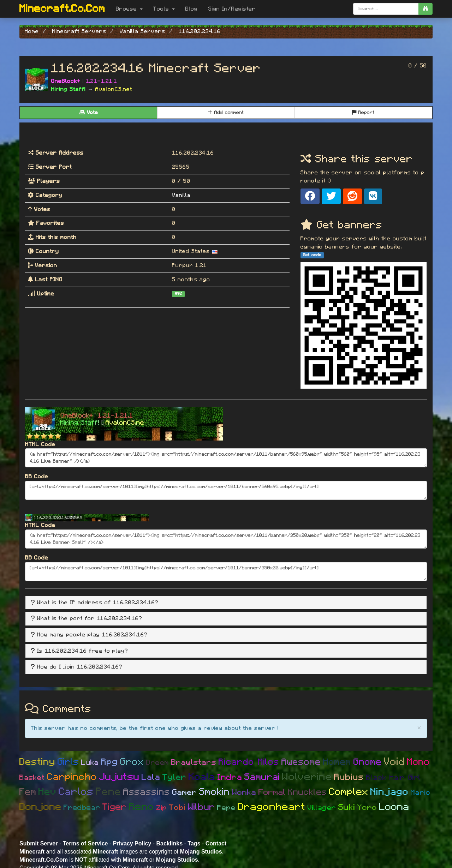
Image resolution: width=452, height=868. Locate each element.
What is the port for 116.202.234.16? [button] (90, 618)
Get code (312, 255)
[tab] (226, 603)
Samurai (262, 777)
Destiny (37, 762)
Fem (28, 792)
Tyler (174, 777)
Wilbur (201, 807)
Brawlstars (194, 763)
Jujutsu (119, 777)
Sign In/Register (232, 9)
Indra (230, 777)
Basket (32, 778)
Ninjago (389, 792)
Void (394, 762)
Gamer (185, 793)
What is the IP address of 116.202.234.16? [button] (98, 603)
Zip (162, 808)
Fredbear (82, 808)
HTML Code (40, 444)
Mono (418, 762)
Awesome (301, 762)
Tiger (115, 807)
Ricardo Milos (249, 762)
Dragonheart (272, 807)
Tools (164, 9)
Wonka (244, 793)
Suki (347, 807)
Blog (192, 9)
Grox (132, 762)
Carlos (76, 792)
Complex (349, 792)
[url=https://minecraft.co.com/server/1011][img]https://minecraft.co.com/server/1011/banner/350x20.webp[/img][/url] (226, 571)
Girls (68, 762)
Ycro (367, 808)
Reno (142, 807)
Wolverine (307, 777)
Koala (202, 777)
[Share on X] (331, 196)
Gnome (368, 762)
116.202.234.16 (193, 153)
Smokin (215, 792)
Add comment (226, 112)
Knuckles (307, 792)
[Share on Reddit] (352, 196)
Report (363, 112)
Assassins (147, 792)
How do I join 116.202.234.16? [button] (80, 667)
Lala (151, 777)
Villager (322, 808)
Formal (272, 792)
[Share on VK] (373, 196)
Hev (47, 792)
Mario (421, 793)
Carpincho (72, 777)
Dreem (158, 763)
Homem (337, 762)
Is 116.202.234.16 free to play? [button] (83, 651)
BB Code (37, 477)
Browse (129, 9)
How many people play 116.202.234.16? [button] (92, 635)
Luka (90, 762)
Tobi (177, 808)
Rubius (349, 777)
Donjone (40, 807)
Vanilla (181, 195)
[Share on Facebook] (310, 196)
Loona (394, 807)
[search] (426, 9)
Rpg (109, 762)
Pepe (226, 808)
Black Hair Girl (394, 778)
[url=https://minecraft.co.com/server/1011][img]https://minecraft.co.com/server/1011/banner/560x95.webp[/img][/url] (226, 490)
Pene (108, 792)
